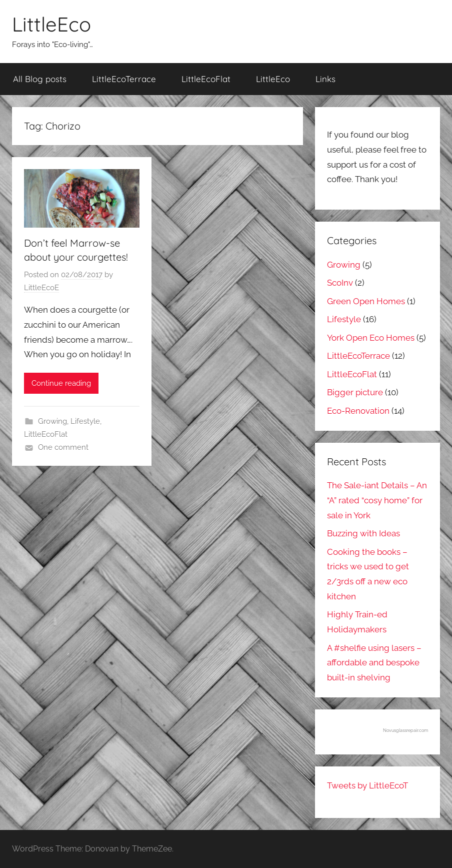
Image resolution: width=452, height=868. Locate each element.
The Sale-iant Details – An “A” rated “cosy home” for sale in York (377, 500)
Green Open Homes (366, 301)
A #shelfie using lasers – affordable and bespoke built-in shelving (374, 663)
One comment (63, 447)
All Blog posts (40, 79)
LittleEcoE (41, 288)
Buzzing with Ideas (363, 533)
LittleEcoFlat (206, 79)
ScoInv (340, 283)
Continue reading (61, 383)
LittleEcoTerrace (124, 79)
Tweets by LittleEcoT (367, 785)
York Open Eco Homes (371, 338)
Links (325, 79)
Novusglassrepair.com (405, 730)
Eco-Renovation (358, 411)
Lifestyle (85, 421)
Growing (52, 421)
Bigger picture (355, 392)
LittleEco (51, 24)
